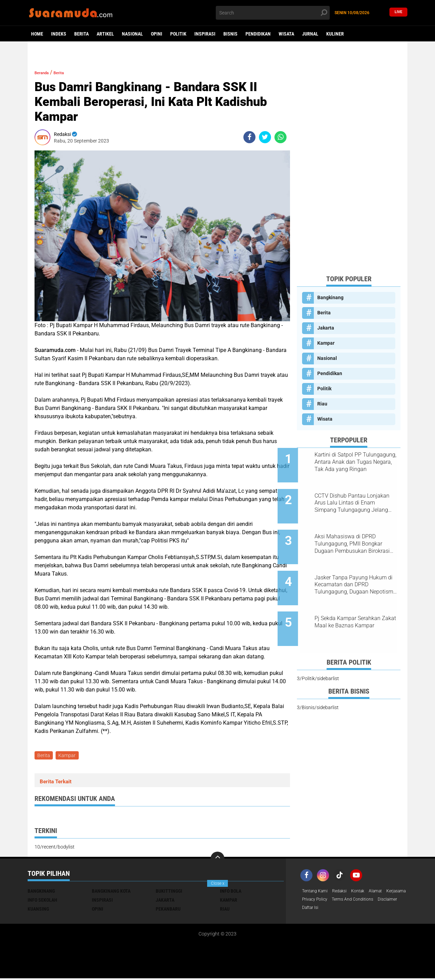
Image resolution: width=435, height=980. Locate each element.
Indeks (59, 34)
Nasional (132, 34)
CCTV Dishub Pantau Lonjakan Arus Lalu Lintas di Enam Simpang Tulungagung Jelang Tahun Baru (357, 497)
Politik (178, 34)
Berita (81, 34)
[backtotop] (217, 860)
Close (218, 883)
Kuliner (335, 34)
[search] (273, 13)
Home (37, 34)
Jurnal (310, 34)
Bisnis (230, 34)
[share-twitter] (265, 137)
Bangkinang (330, 297)
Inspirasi (205, 34)
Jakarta (326, 328)
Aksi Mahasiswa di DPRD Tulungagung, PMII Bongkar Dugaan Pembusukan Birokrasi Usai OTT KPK (355, 532)
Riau (322, 404)
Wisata (286, 34)
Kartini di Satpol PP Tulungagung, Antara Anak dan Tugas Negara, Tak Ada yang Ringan (355, 462)
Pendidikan (258, 34)
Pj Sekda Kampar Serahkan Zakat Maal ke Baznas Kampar (354, 601)
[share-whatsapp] (281, 137)
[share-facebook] (249, 137)
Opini (157, 34)
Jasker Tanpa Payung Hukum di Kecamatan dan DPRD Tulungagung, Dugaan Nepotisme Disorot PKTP (357, 567)
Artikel (105, 34)
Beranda (45, 72)
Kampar (69, 756)
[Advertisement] (349, 166)
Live (398, 13)
